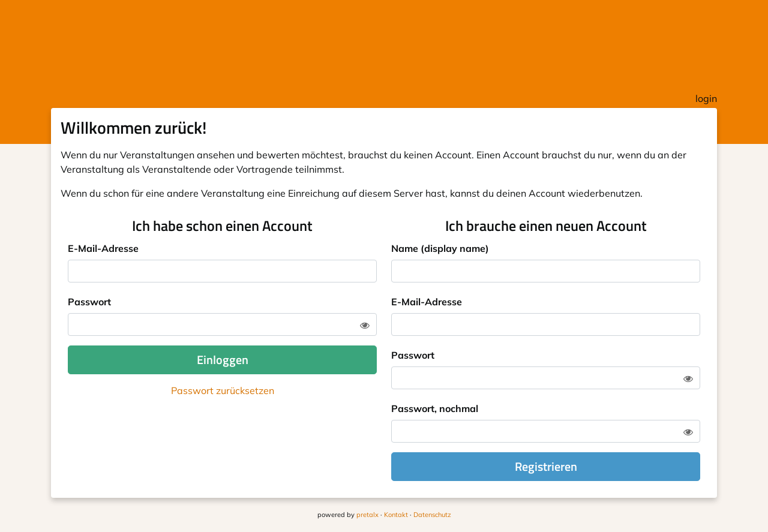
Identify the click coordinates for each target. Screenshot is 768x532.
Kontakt (396, 515)
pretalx (367, 515)
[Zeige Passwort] (365, 325)
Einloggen (223, 360)
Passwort (89, 302)
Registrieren (546, 466)
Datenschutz (432, 515)
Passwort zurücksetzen (223, 390)
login (706, 98)
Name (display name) (440, 248)
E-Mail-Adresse (103, 248)
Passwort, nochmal (435, 408)
